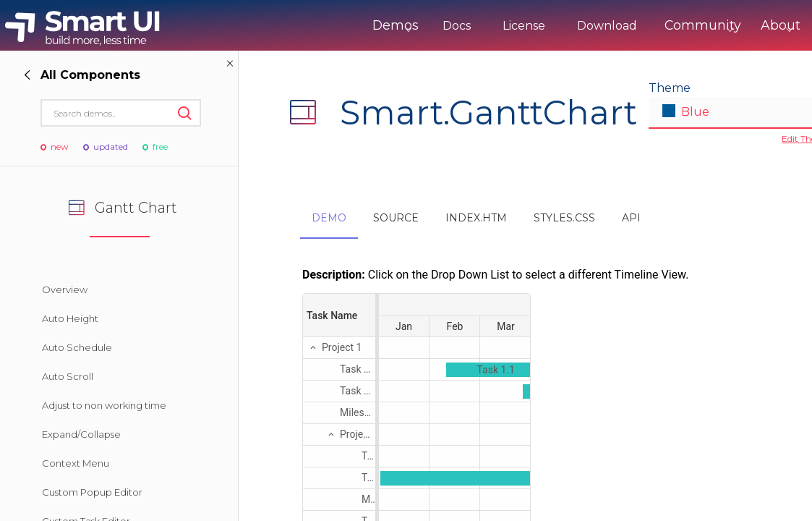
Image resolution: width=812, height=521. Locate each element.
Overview (65, 289)
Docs (405, 26)
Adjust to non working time (104, 405)
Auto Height (70, 318)
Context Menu (76, 463)
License (473, 26)
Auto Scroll (68, 376)
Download (556, 26)
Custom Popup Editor (92, 492)
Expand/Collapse (81, 434)
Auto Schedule (77, 347)
